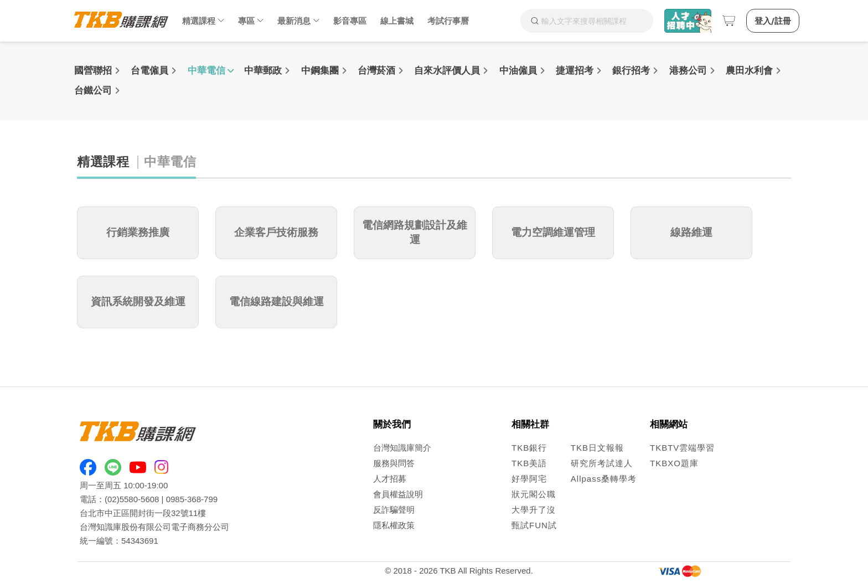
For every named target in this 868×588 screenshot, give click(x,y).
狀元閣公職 (534, 494)
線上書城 (397, 21)
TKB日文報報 (597, 448)
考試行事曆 (448, 21)
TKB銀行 (529, 448)
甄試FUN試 (534, 525)
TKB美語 (529, 463)
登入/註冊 (773, 21)
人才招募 (390, 479)
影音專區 (350, 21)
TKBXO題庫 (674, 463)
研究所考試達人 (602, 463)
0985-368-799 (192, 499)
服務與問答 (394, 463)
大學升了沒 (534, 510)
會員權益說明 (398, 494)
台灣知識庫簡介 (402, 448)
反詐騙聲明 (394, 510)
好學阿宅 (529, 479)
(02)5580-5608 (132, 499)
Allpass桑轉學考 (604, 479)
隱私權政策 (394, 525)
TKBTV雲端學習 (682, 448)
